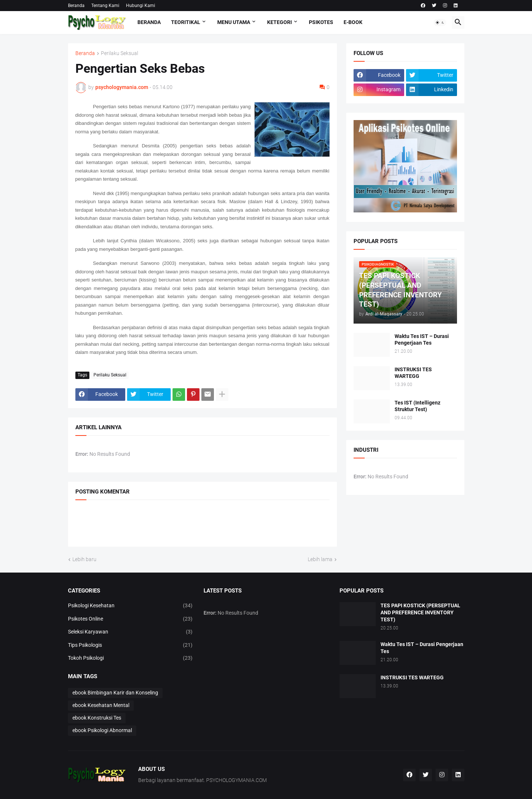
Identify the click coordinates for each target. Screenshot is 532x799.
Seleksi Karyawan (130, 632)
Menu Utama (234, 22)
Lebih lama (320, 559)
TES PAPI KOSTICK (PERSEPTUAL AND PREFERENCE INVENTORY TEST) (420, 612)
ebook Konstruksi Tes (97, 718)
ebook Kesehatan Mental (101, 705)
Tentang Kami (105, 6)
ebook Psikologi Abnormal (102, 730)
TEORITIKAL (186, 22)
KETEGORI (279, 22)
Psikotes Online (130, 619)
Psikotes (321, 22)
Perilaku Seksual (120, 53)
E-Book (353, 22)
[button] (440, 23)
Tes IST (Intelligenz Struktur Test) (417, 406)
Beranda (76, 6)
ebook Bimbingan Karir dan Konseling (115, 693)
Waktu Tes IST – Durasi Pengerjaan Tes (422, 340)
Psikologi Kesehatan (130, 606)
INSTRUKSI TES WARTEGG (413, 373)
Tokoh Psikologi (130, 658)
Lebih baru (84, 559)
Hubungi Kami (141, 6)
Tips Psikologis (130, 645)
